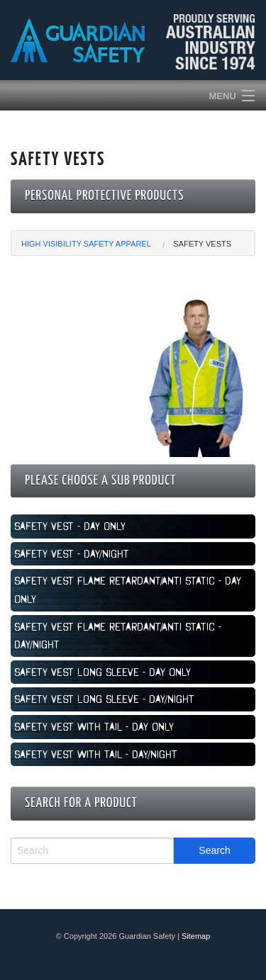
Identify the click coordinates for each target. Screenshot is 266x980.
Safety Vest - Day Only (70, 526)
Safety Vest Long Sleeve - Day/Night (104, 699)
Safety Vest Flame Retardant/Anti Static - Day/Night (118, 636)
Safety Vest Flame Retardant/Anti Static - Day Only (128, 590)
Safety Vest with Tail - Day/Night (96, 754)
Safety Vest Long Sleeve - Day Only (102, 672)
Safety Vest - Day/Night (72, 553)
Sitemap (196, 936)
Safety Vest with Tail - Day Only (94, 726)
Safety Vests (202, 244)
